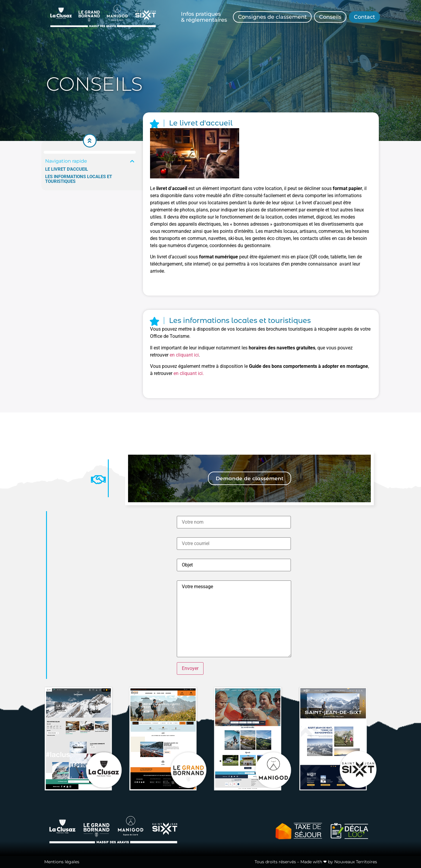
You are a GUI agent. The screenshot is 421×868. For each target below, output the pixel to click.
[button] (132, 161)
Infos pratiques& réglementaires (204, 17)
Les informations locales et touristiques (79, 179)
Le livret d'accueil (67, 169)
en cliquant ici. (189, 373)
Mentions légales (62, 862)
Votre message (234, 619)
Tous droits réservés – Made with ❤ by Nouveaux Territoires (316, 862)
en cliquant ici (184, 355)
